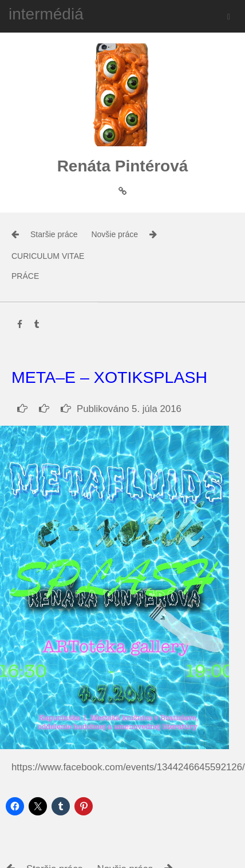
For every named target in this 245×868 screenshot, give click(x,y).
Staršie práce (54, 234)
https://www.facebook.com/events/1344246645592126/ (128, 767)
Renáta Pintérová (123, 166)
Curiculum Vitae (48, 256)
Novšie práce (114, 234)
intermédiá (46, 14)
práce (25, 276)
